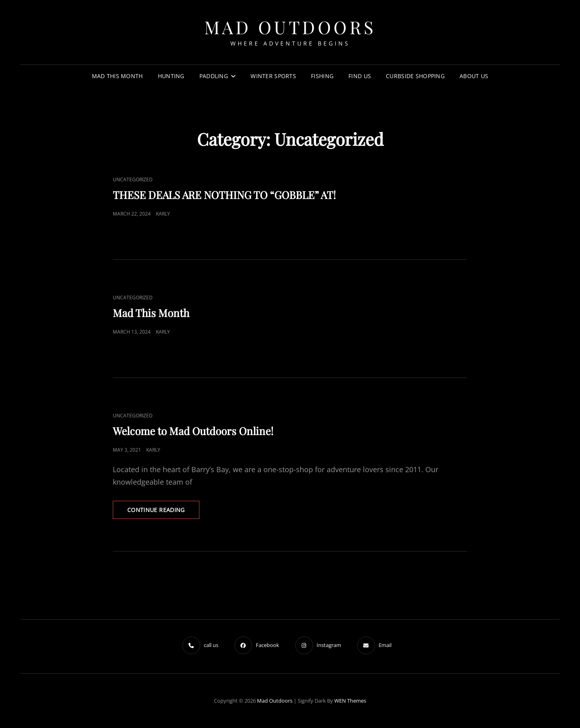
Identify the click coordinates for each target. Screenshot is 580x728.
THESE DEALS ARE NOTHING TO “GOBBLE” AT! (224, 195)
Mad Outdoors (290, 27)
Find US (360, 76)
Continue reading (163, 512)
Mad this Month (117, 76)
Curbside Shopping (415, 76)
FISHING (322, 76)
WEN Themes (350, 701)
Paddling (214, 76)
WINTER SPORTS (273, 76)
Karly (163, 214)
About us (474, 76)
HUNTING (171, 76)
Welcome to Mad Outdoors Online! (193, 431)
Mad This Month (151, 313)
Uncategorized (133, 179)
